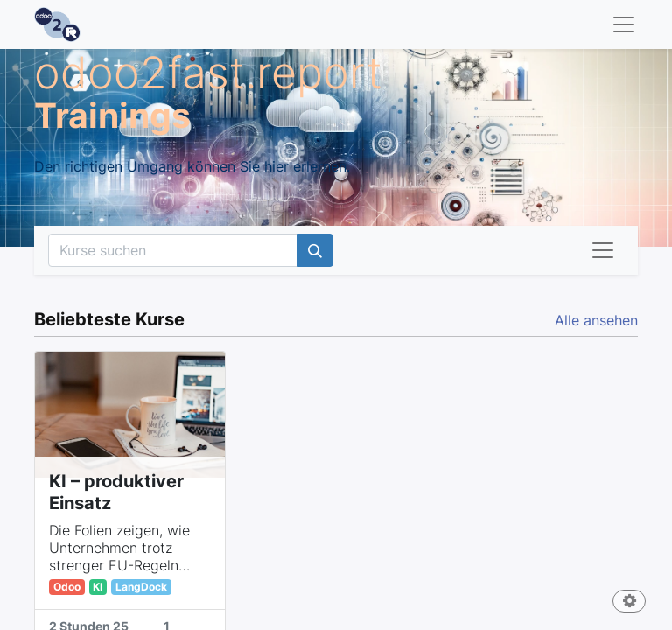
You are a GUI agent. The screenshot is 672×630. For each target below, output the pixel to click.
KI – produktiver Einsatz (116, 492)
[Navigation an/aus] (603, 250)
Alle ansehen (596, 320)
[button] (629, 602)
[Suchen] (315, 250)
